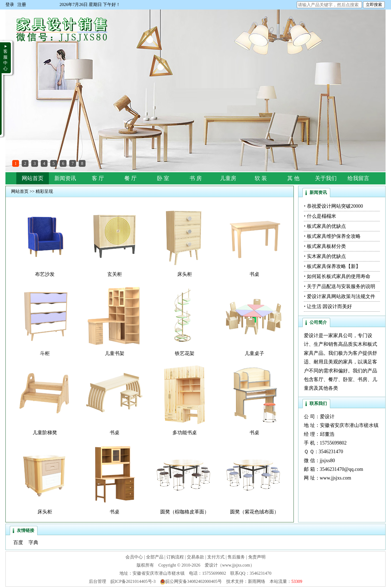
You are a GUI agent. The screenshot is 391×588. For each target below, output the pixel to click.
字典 (33, 542)
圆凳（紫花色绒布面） (254, 512)
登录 (10, 4)
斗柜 (45, 353)
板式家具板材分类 (326, 246)
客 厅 (98, 178)
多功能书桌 (185, 433)
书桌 (254, 274)
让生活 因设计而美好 (329, 306)
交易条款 (195, 557)
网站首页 (33, 178)
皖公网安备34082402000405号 (191, 581)
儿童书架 (115, 353)
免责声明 (257, 557)
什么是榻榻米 (321, 216)
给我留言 (358, 178)
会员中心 (134, 557)
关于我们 (326, 178)
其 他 (293, 178)
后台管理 (97, 581)
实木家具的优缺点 (326, 256)
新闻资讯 (65, 178)
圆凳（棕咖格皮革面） (185, 512)
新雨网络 (257, 581)
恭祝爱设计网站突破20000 (335, 206)
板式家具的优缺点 (326, 226)
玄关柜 (115, 274)
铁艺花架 (185, 353)
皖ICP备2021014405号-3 (133, 581)
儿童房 (228, 178)
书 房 (196, 178)
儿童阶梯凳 (45, 433)
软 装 (261, 178)
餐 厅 (130, 178)
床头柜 (185, 274)
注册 (22, 4)
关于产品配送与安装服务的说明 (341, 286)
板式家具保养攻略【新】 (334, 266)
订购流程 (175, 557)
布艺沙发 (45, 274)
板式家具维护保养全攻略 (334, 236)
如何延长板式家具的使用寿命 (339, 276)
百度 (18, 542)
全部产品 (155, 557)
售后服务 (236, 557)
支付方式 (216, 557)
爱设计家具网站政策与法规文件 (341, 296)
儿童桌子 (254, 353)
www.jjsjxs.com (336, 478)
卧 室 (163, 178)
